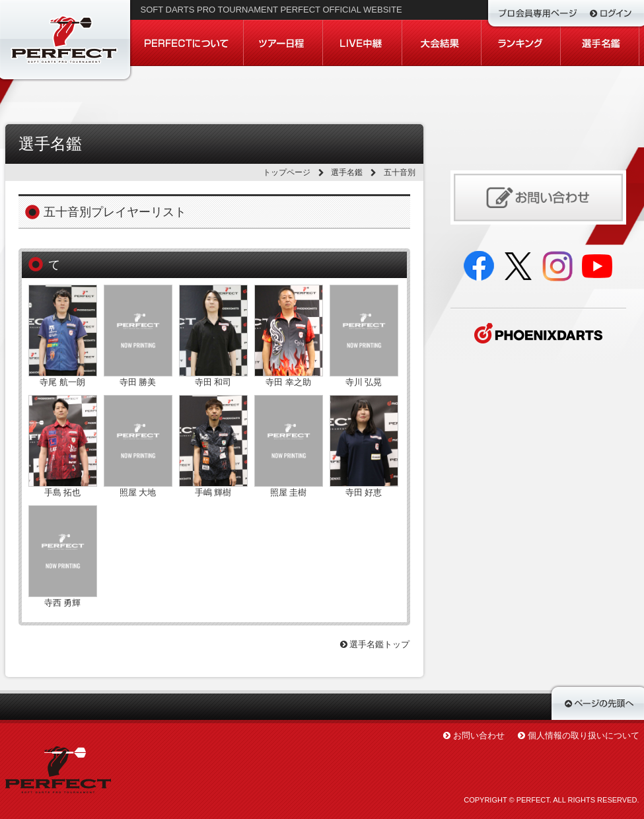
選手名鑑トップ (375, 644)
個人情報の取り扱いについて (584, 735)
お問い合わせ (479, 735)
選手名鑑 (347, 172)
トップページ (287, 172)
